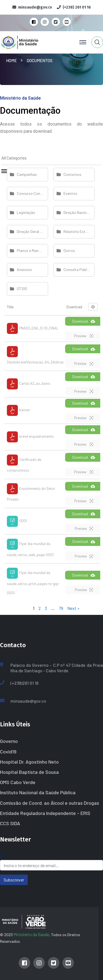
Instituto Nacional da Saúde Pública (38, 792)
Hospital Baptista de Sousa (29, 772)
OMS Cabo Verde (18, 782)
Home (12, 60)
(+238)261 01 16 (24, 683)
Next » (73, 608)
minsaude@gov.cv (28, 701)
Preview (84, 336)
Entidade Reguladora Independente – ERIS (45, 813)
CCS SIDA (10, 823)
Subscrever (14, 880)
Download (84, 321)
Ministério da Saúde (31, 934)
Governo (9, 741)
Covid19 (8, 751)
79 (61, 608)
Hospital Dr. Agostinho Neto (29, 762)
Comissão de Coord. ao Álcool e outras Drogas (50, 803)
